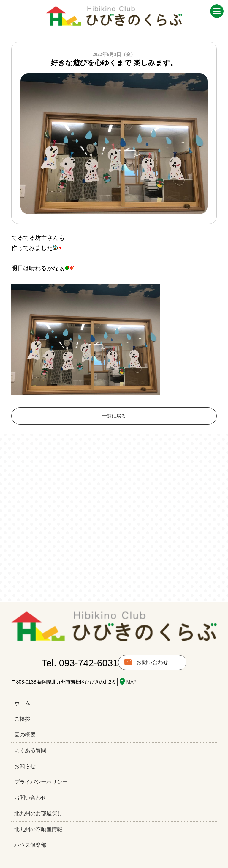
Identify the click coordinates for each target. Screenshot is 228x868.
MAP (132, 682)
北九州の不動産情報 (38, 829)
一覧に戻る (114, 416)
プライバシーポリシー (41, 782)
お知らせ (25, 766)
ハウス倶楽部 (30, 845)
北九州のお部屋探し (38, 814)
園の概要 (25, 735)
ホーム (22, 703)
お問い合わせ (152, 662)
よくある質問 (30, 750)
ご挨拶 (22, 719)
